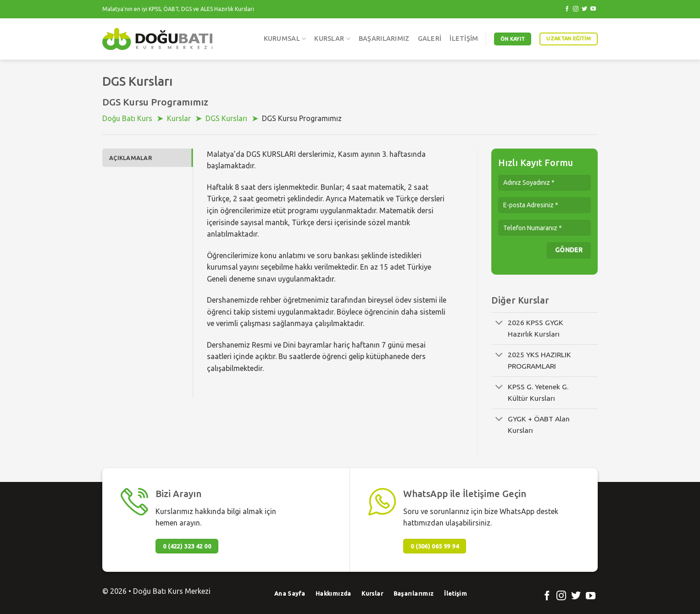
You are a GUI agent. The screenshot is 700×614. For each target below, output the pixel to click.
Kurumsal (285, 39)
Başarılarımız (384, 39)
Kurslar (332, 39)
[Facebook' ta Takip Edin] (567, 9)
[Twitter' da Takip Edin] (584, 9)
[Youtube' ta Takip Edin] (593, 9)
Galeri (430, 39)
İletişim (464, 39)
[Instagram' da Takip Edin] (576, 9)
